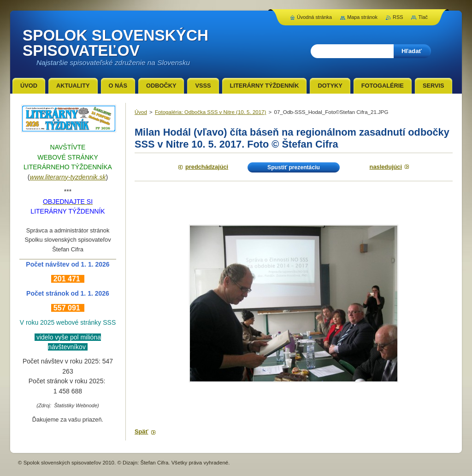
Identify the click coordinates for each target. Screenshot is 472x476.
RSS (398, 17)
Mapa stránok (362, 17)
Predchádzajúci (207, 167)
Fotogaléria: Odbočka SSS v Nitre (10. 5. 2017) (210, 112)
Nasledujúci (386, 167)
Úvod (141, 112)
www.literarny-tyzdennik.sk (68, 177)
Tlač (423, 17)
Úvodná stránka (314, 17)
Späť (142, 431)
